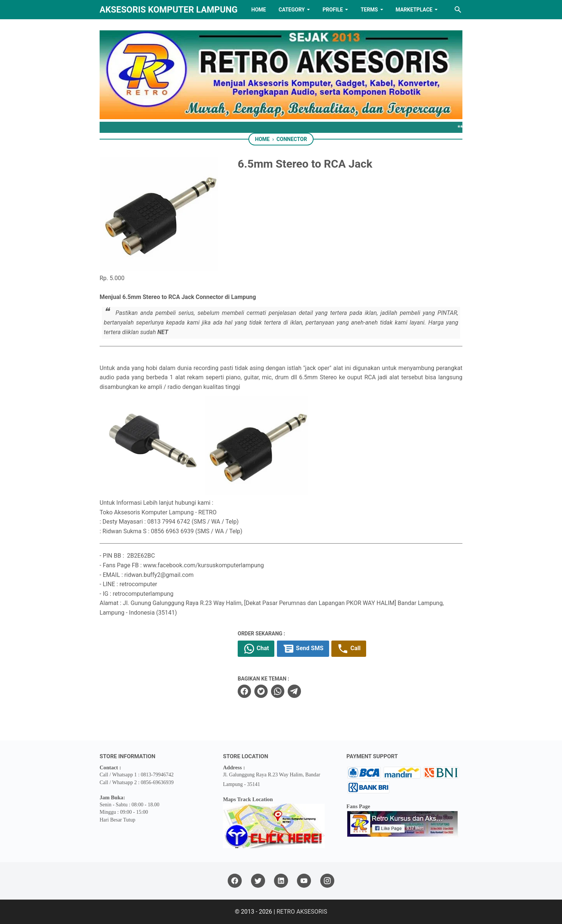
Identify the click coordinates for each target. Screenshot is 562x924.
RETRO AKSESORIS (302, 912)
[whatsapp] (278, 691)
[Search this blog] (458, 10)
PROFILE (333, 10)
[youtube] (304, 881)
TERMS (369, 10)
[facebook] (244, 691)
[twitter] (261, 691)
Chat (256, 649)
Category (292, 10)
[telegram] (294, 691)
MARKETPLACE (414, 10)
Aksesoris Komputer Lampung (169, 10)
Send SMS (303, 649)
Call (349, 649)
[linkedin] (281, 881)
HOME (259, 10)
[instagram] (327, 881)
